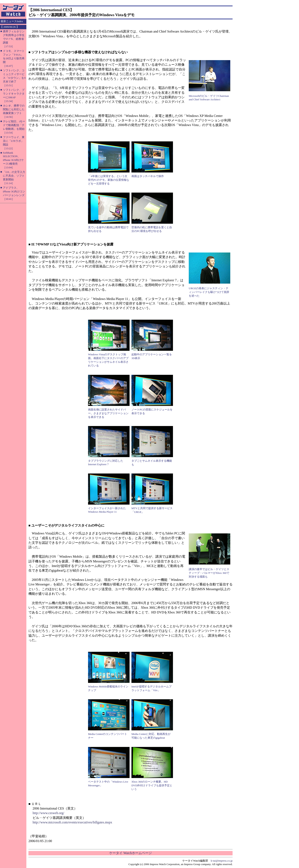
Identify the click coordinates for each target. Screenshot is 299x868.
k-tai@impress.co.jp (222, 861)
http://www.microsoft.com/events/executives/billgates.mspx (72, 822)
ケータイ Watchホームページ (130, 853)
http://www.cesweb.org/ (48, 813)
